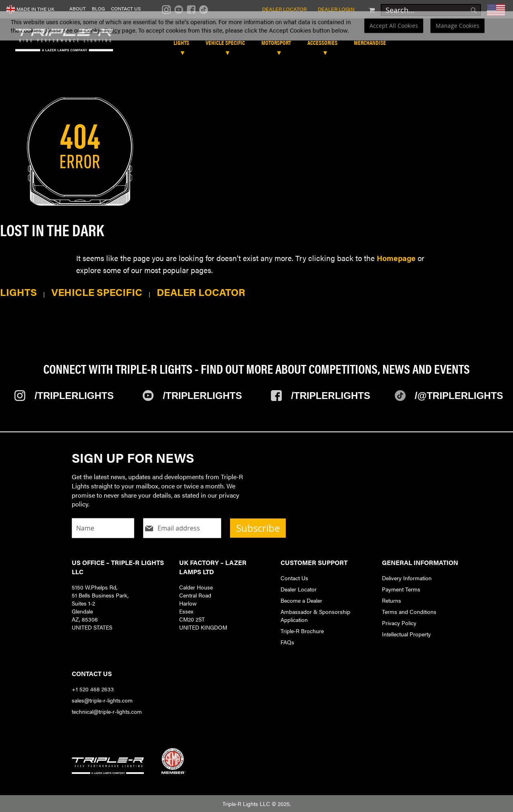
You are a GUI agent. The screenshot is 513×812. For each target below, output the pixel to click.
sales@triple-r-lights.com (102, 700)
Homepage (396, 258)
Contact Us (126, 9)
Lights (18, 292)
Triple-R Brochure (302, 631)
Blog (98, 9)
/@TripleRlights (459, 396)
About (78, 9)
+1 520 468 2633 (93, 689)
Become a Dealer (301, 600)
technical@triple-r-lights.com (107, 711)
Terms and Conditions (409, 612)
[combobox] (431, 10)
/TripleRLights (202, 396)
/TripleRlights (74, 396)
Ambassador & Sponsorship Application (315, 616)
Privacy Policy (399, 623)
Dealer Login (336, 9)
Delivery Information (407, 578)
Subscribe (258, 528)
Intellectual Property (406, 634)
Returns (392, 600)
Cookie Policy (102, 40)
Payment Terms (401, 589)
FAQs (287, 642)
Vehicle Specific (97, 292)
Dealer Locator (284, 9)
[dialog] (256, 35)
